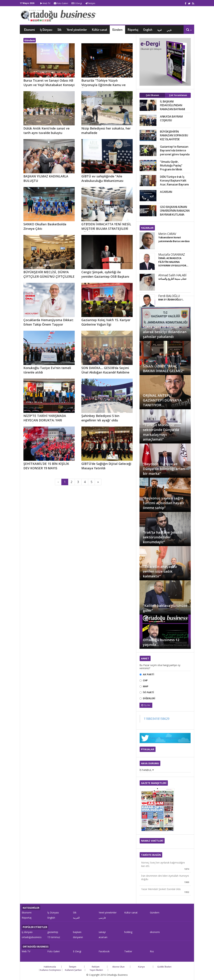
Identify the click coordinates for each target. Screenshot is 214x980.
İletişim (90, 3)
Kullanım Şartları (73, 970)
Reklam (96, 967)
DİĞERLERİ (149, 698)
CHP (145, 680)
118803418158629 (157, 719)
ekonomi (155, 932)
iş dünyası (27, 932)
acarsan (103, 937)
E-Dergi (77, 3)
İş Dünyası (46, 30)
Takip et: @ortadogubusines (165, 738)
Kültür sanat (100, 30)
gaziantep (53, 932)
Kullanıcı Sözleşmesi (50, 970)
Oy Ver (146, 705)
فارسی (169, 30)
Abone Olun (118, 967)
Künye (141, 967)
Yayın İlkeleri (96, 970)
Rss (152, 951)
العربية (160, 30)
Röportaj (133, 30)
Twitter (128, 951)
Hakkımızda (50, 967)
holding (128, 932)
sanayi (102, 932)
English (148, 30)
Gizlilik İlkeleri (164, 967)
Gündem (117, 30)
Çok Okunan (152, 95)
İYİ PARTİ (148, 692)
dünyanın (78, 937)
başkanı (77, 932)
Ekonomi (29, 30)
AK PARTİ (149, 674)
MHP (146, 686)
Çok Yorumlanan (178, 95)
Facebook (104, 951)
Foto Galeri (61, 3)
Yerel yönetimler (77, 30)
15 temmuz (54, 937)
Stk (59, 30)
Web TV (45, 3)
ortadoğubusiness (32, 937)
